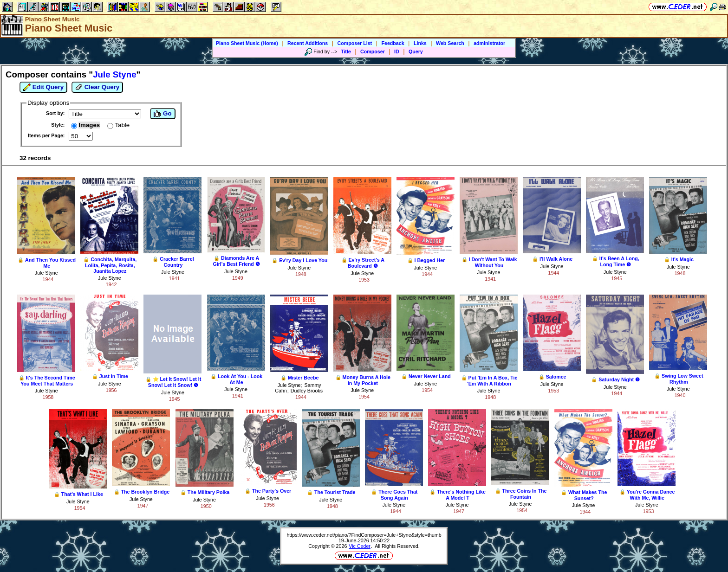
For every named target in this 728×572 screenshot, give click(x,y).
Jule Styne (46, 273)
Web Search (450, 43)
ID (397, 51)
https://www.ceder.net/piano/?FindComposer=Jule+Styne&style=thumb (364, 535)
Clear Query (97, 87)
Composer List (355, 43)
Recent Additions (308, 43)
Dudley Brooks (307, 391)
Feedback (393, 43)
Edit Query (43, 87)
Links (420, 43)
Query (416, 51)
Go (162, 114)
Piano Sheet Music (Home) (247, 43)
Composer (373, 51)
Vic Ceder (360, 546)
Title (346, 51)
